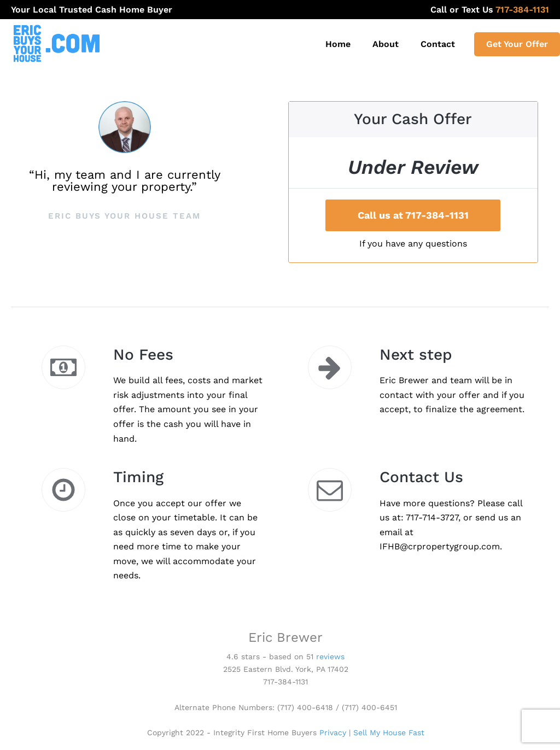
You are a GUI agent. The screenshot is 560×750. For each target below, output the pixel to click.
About (386, 44)
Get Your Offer (517, 44)
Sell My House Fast (389, 733)
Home (338, 44)
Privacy (333, 733)
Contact (438, 44)
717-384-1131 (530, 10)
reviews (330, 657)
